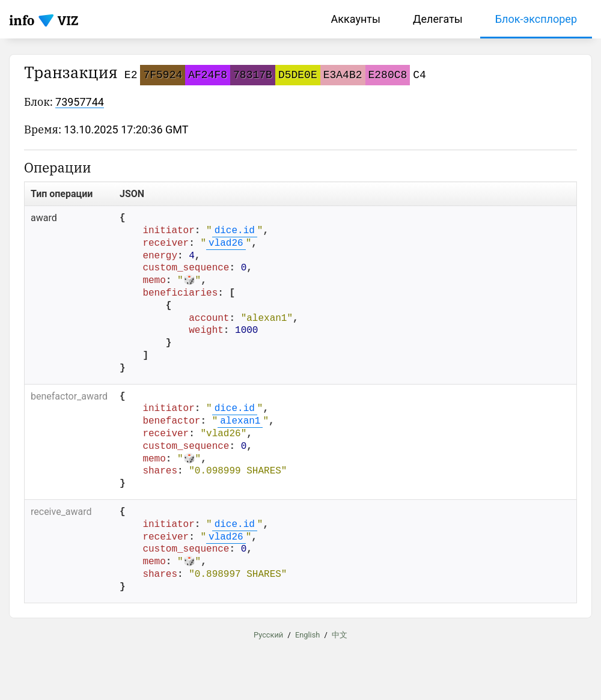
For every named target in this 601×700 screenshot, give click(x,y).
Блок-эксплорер (536, 19)
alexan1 (240, 421)
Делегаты (438, 19)
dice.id (235, 231)
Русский (268, 634)
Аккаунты (356, 19)
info (22, 20)
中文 (340, 634)
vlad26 (226, 243)
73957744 (80, 102)
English (307, 634)
